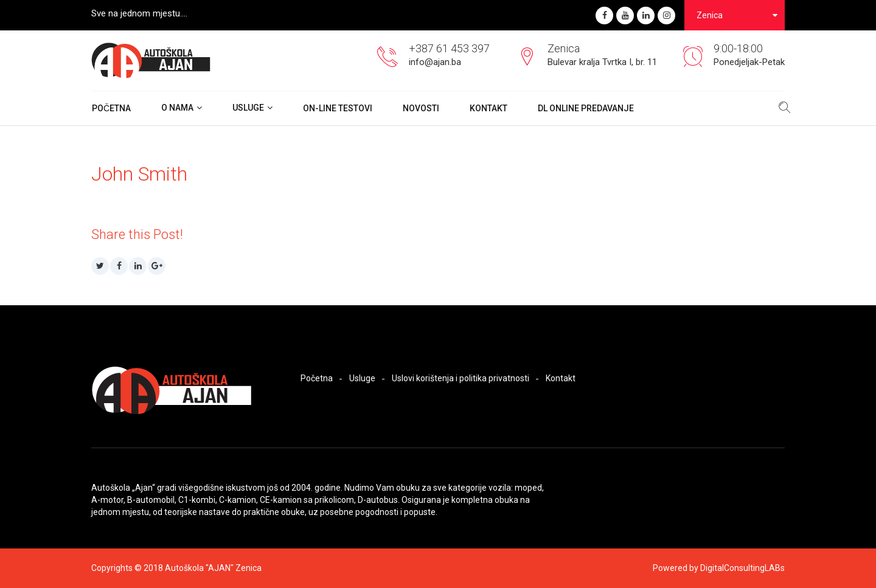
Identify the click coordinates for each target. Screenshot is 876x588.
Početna (111, 108)
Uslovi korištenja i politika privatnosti (461, 378)
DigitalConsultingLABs (742, 568)
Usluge (248, 108)
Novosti (421, 108)
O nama (177, 108)
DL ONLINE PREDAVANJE (586, 108)
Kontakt (488, 108)
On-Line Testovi (338, 108)
